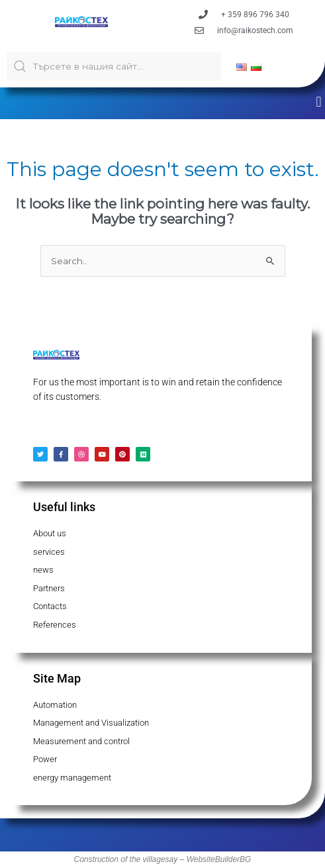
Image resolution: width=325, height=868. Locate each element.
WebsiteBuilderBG (219, 859)
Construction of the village (120, 859)
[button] (319, 102)
